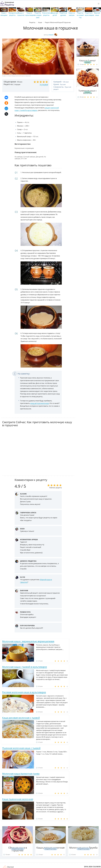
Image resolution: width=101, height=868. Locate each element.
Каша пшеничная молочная (18, 799)
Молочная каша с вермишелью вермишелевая (28, 641)
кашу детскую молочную (40, 403)
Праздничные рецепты (14, 14)
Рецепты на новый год (80, 15)
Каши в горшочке (21, 14)
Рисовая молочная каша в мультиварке (24, 692)
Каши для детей (55, 14)
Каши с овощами (4, 14)
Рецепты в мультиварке (89, 14)
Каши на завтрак (72, 14)
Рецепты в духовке (63, 14)
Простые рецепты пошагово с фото (7, 4)
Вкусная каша (97, 14)
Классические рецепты (47, 14)
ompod (53, 35)
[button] (99, 4)
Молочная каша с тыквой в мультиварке (25, 667)
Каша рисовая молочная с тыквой (21, 718)
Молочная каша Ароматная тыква (21, 774)
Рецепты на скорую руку (38, 15)
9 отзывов (44, 85)
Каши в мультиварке (30, 14)
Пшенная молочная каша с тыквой (21, 748)
